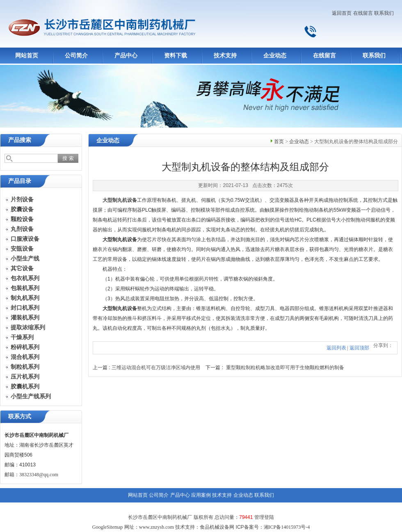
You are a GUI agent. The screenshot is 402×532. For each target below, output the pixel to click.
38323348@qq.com (39, 475)
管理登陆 (264, 517)
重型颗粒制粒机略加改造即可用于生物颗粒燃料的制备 (285, 368)
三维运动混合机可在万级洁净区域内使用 (156, 368)
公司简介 (76, 56)
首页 (279, 142)
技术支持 (225, 56)
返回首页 (342, 13)
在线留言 (363, 13)
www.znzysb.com (156, 527)
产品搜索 (20, 140)
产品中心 (126, 56)
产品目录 (20, 181)
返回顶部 (359, 348)
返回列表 (336, 348)
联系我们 (384, 13)
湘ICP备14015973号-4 (287, 527)
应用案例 (201, 495)
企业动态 (275, 56)
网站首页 (27, 56)
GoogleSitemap (108, 527)
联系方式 (20, 417)
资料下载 (176, 56)
